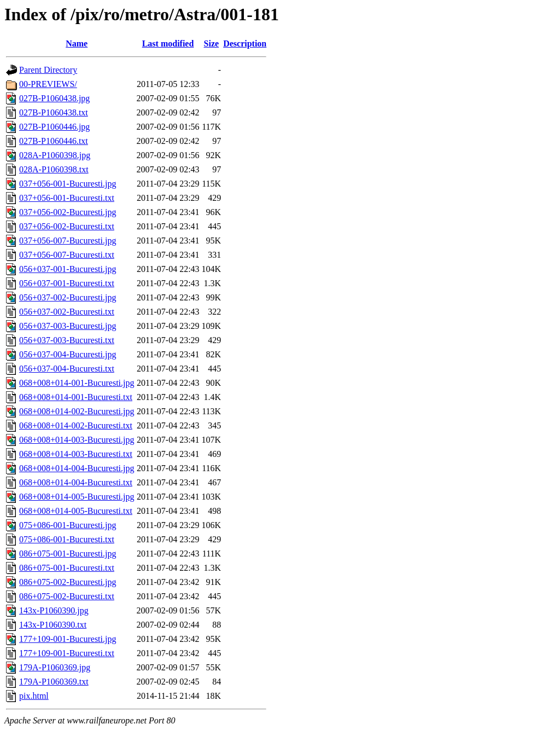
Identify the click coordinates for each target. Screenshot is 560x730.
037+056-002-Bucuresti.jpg (68, 212)
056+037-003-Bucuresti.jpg (68, 326)
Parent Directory (48, 70)
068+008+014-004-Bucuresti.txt (76, 482)
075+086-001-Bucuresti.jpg (68, 525)
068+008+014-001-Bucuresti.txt (76, 397)
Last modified (168, 44)
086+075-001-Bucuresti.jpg (68, 554)
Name (77, 44)
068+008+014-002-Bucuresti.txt (76, 425)
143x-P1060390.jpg (54, 610)
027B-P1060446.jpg (54, 127)
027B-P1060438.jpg (54, 98)
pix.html (34, 696)
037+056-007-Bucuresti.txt (67, 255)
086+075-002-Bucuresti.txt (67, 596)
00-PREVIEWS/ (48, 84)
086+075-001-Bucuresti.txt (67, 568)
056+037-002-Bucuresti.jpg (68, 297)
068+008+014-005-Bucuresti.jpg (77, 497)
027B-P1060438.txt (54, 112)
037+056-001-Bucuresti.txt (67, 198)
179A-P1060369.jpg (55, 667)
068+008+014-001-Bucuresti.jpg (77, 383)
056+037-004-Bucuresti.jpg (68, 354)
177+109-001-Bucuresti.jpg (68, 639)
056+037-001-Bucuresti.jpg (68, 269)
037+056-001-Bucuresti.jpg (68, 184)
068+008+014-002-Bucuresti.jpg (77, 411)
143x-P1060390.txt (53, 625)
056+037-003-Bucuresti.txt (67, 340)
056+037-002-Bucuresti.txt (67, 312)
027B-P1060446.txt (54, 141)
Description (245, 44)
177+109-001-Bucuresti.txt (67, 653)
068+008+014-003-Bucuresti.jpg (77, 440)
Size (212, 44)
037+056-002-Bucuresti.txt (67, 226)
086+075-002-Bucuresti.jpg (68, 582)
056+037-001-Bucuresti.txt (67, 283)
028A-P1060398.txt (54, 169)
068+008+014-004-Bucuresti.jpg (77, 468)
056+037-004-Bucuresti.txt (67, 369)
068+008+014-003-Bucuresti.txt (76, 454)
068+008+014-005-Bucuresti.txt (76, 511)
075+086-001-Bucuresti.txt (67, 539)
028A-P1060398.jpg (55, 155)
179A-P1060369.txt (54, 682)
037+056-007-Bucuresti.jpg (68, 241)
